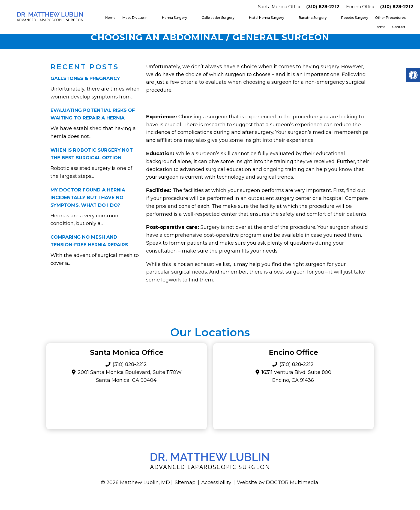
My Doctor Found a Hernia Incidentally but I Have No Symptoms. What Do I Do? (88, 197)
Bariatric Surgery (313, 18)
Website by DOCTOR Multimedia (278, 482)
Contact (399, 27)
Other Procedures (390, 18)
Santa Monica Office (280, 7)
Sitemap (185, 482)
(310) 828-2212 (323, 7)
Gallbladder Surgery (218, 18)
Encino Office (361, 7)
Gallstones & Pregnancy (85, 78)
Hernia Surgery (175, 18)
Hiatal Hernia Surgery (267, 18)
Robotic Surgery (355, 18)
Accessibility (216, 482)
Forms (380, 27)
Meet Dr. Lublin (135, 18)
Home (110, 18)
